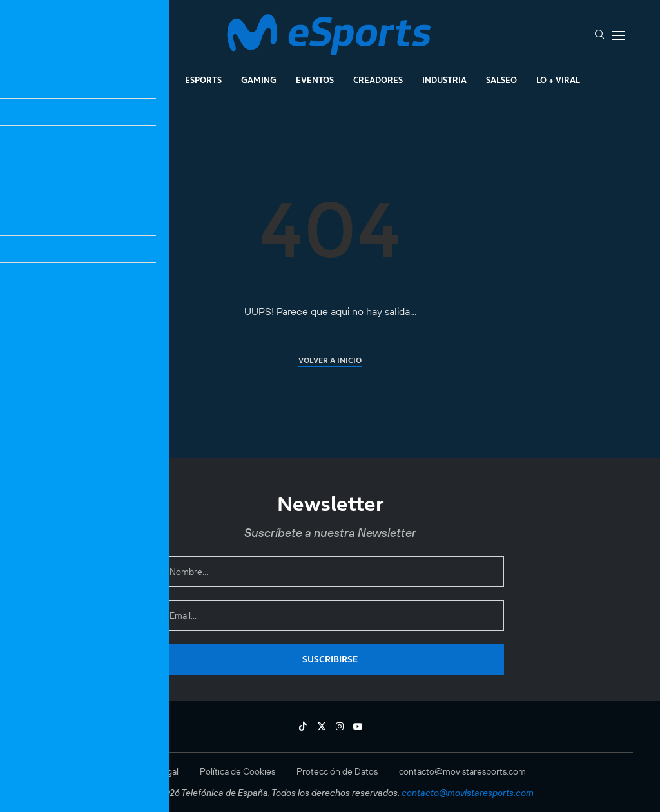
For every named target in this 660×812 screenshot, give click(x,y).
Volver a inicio (330, 360)
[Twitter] (322, 726)
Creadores (378, 80)
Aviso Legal (156, 771)
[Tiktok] (303, 726)
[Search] (599, 35)
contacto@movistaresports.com (462, 771)
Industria (444, 80)
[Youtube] (358, 726)
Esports (203, 80)
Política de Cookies (238, 771)
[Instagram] (340, 726)
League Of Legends (123, 80)
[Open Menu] (619, 35)
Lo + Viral (558, 80)
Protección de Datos (337, 771)
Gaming (259, 80)
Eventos (315, 80)
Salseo (501, 80)
